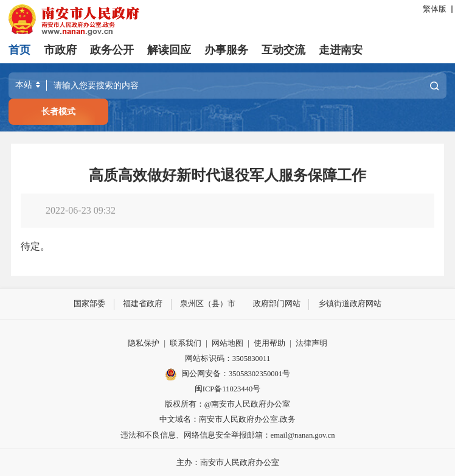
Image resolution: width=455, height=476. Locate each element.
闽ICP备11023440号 (228, 388)
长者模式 (58, 111)
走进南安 (341, 50)
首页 (19, 50)
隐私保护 (144, 343)
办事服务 (226, 50)
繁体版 (435, 9)
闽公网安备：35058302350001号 (227, 374)
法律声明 (311, 343)
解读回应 (169, 50)
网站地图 (227, 343)
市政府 (60, 50)
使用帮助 (269, 343)
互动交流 (283, 50)
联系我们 (186, 343)
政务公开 (112, 50)
